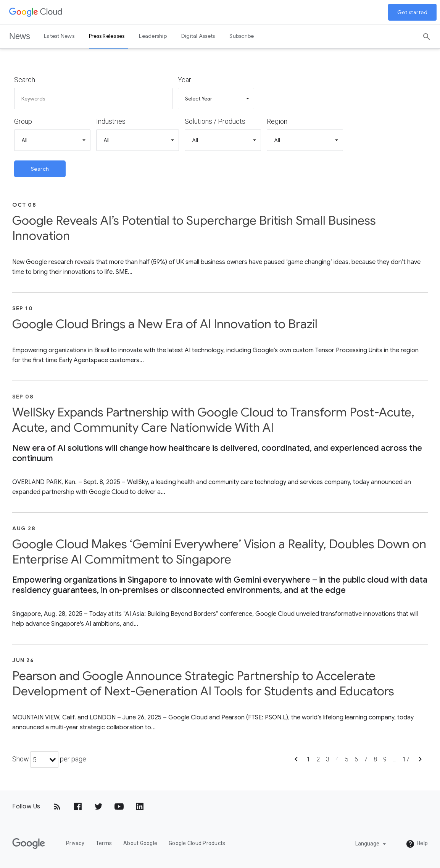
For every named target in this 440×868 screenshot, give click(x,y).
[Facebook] (78, 806)
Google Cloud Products (197, 843)
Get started (413, 12)
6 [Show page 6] (356, 759)
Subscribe (242, 36)
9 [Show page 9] (385, 759)
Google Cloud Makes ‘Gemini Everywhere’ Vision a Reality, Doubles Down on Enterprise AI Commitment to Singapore (219, 552)
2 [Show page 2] (318, 759)
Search (25, 80)
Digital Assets (198, 36)
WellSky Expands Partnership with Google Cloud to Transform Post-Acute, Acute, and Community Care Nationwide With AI (213, 420)
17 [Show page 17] (406, 759)
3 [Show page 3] (328, 759)
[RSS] (57, 806)
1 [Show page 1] (309, 759)
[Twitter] (98, 806)
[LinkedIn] (140, 806)
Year (185, 80)
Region (277, 121)
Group (23, 121)
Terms (104, 843)
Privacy (75, 843)
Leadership (153, 36)
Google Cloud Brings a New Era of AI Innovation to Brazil (165, 324)
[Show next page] (420, 762)
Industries (111, 121)
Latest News (59, 36)
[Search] (427, 34)
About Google (140, 843)
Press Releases (107, 36)
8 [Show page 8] (375, 759)
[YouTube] (119, 806)
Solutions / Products (215, 121)
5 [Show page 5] (347, 759)
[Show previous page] (296, 762)
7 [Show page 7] (366, 759)
